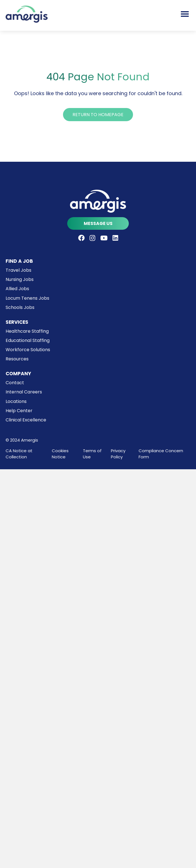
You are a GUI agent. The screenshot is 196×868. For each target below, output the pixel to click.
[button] (98, 115)
